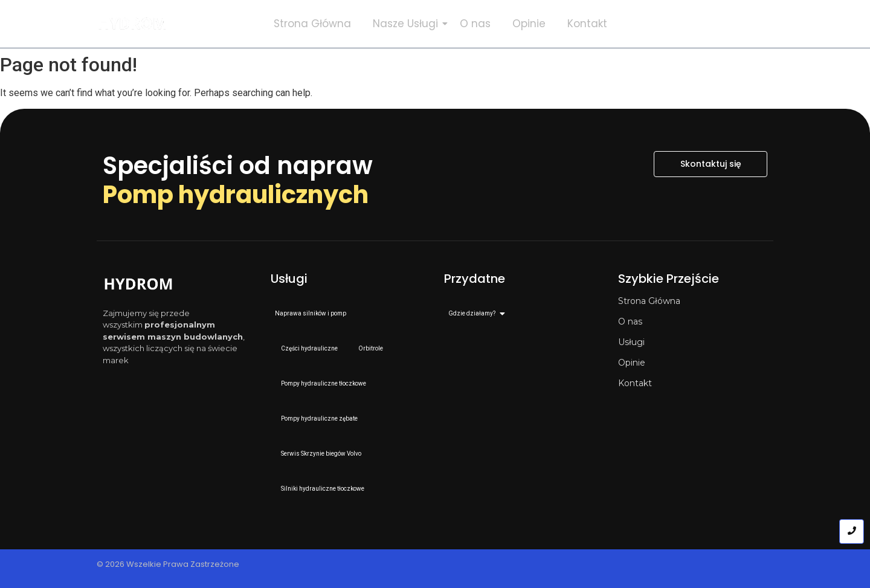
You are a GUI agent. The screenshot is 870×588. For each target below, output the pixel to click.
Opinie (529, 24)
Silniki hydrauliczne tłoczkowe (323, 489)
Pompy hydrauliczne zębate (319, 418)
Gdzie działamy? (474, 314)
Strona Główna (312, 24)
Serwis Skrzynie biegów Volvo (321, 454)
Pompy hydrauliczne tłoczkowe (324, 383)
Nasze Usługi (408, 24)
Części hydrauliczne (309, 348)
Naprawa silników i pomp (311, 313)
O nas (475, 24)
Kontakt (587, 24)
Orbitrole (371, 348)
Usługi (631, 342)
